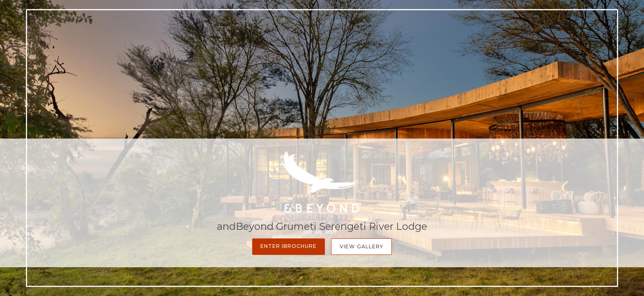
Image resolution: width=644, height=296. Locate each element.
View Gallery (361, 246)
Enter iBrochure (289, 246)
